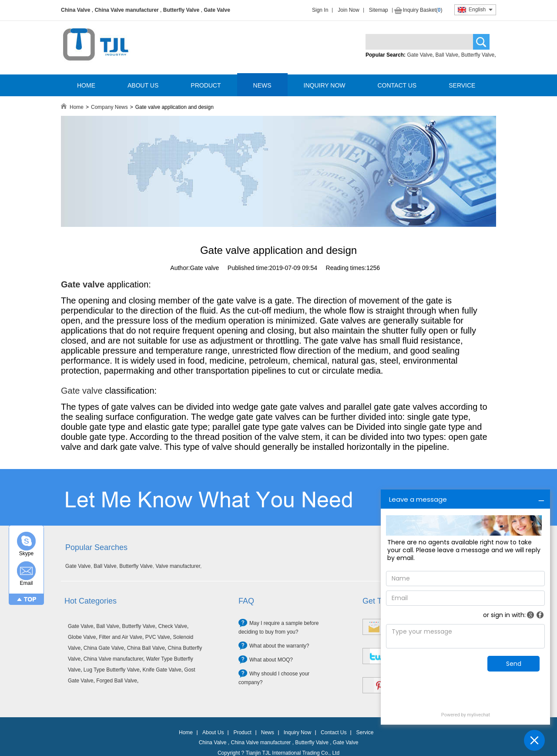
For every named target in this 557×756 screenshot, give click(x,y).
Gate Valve (217, 10)
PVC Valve (158, 637)
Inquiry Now (297, 732)
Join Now (348, 10)
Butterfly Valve (181, 10)
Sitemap (379, 10)
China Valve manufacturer (126, 10)
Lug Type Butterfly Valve (112, 670)
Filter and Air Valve (121, 637)
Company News (109, 107)
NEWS (262, 85)
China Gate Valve (104, 648)
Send (514, 664)
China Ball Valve (146, 648)
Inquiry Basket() (423, 10)
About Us (213, 732)
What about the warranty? (279, 646)
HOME (86, 85)
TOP (30, 599)
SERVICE (462, 85)
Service (365, 732)
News (268, 732)
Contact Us (334, 732)
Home (77, 107)
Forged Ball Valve (117, 681)
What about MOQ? (271, 660)
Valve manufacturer (178, 566)
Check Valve (172, 626)
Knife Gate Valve (162, 670)
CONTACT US (397, 85)
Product (242, 732)
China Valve (75, 10)
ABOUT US (143, 85)
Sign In (320, 10)
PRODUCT (206, 85)
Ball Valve (447, 55)
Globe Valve (82, 637)
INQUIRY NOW (325, 85)
